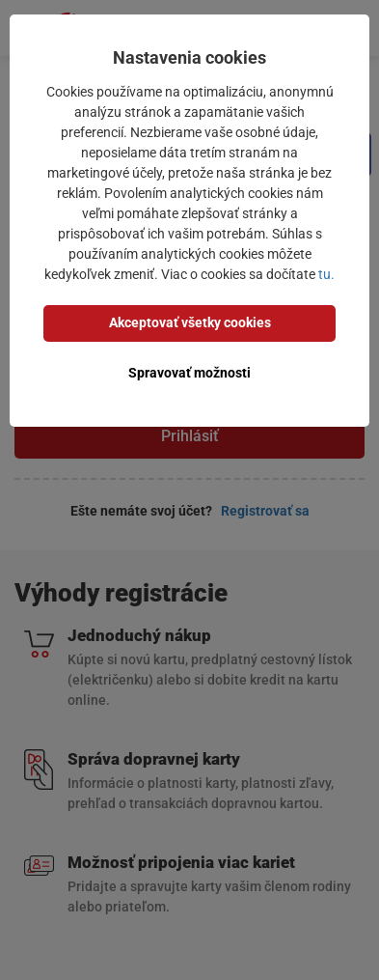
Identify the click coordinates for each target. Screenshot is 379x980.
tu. (326, 274)
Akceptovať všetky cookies (190, 322)
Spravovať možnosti (189, 373)
